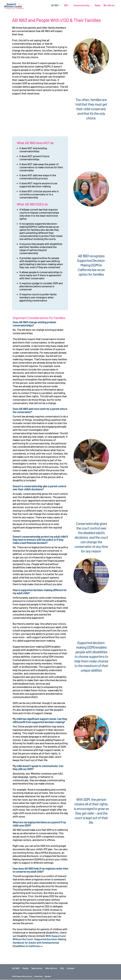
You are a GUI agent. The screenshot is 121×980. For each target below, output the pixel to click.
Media (97, 7)
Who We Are (109, 7)
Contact (71, 968)
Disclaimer (48, 977)
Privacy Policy (38, 977)
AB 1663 (55, 7)
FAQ (62, 968)
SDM (66, 7)
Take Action (37, 968)
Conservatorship (81, 7)
